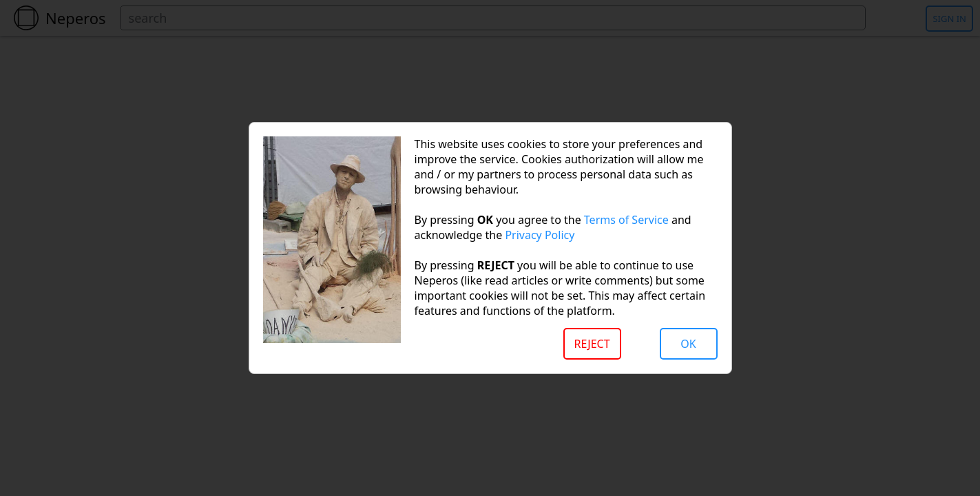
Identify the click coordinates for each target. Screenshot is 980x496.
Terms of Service (626, 220)
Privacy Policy (540, 235)
